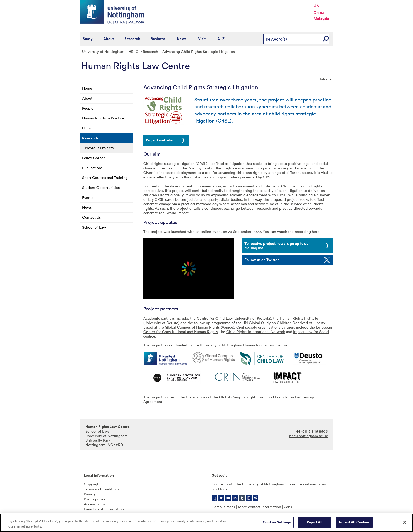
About (109, 39)
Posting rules (94, 499)
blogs (223, 489)
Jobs (288, 507)
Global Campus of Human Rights (192, 327)
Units (86, 128)
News (182, 39)
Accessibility (94, 504)
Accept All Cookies (354, 522)
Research (132, 39)
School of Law (94, 227)
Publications (92, 168)
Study (88, 39)
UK (316, 5)
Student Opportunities (101, 187)
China (319, 12)
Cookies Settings (277, 522)
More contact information (260, 507)
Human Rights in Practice (103, 118)
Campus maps (223, 507)
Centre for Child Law (215, 318)
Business (158, 39)
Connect (219, 484)
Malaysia (321, 19)
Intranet (326, 79)
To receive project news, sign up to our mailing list (277, 246)
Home (87, 88)
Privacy (90, 494)
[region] (206, 523)
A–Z (221, 39)
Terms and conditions (102, 489)
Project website (159, 140)
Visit (202, 39)
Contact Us (91, 217)
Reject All (315, 522)
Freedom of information (104, 509)
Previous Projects (99, 148)
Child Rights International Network (256, 332)
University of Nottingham (103, 52)
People (88, 108)
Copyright (92, 484)
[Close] (405, 522)
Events (88, 197)
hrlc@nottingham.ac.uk (308, 436)
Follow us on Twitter (262, 260)
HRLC (134, 52)
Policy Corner (94, 158)
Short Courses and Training (105, 177)
